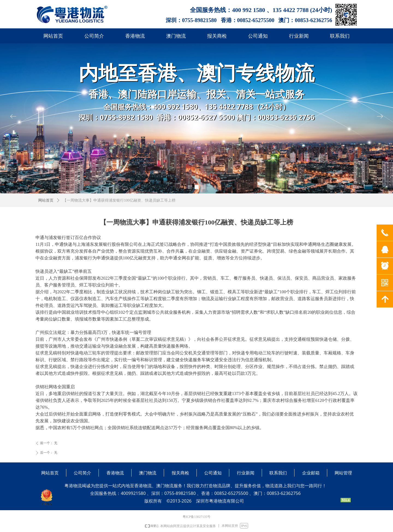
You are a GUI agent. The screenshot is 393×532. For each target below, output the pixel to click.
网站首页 (46, 200)
